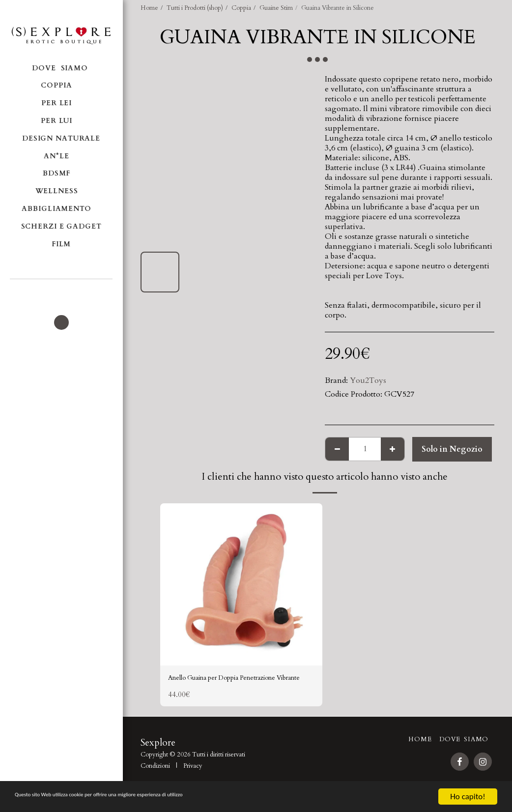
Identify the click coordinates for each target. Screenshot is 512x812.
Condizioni (155, 780)
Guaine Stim (276, 8)
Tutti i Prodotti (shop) (195, 8)
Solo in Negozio (452, 449)
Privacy (193, 780)
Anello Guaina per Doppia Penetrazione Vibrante (239, 685)
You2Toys (368, 380)
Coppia (241, 8)
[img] (241, 584)
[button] (61, 292)
